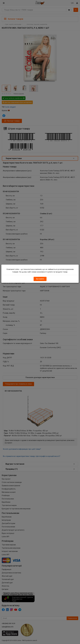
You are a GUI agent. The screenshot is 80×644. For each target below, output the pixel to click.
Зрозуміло (40, 279)
